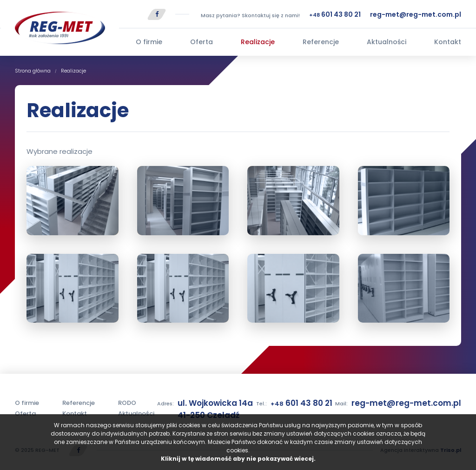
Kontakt (448, 42)
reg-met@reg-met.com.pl (416, 14)
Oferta (202, 42)
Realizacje (258, 42)
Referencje (321, 42)
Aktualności (387, 42)
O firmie (149, 42)
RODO (127, 403)
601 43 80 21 (335, 14)
